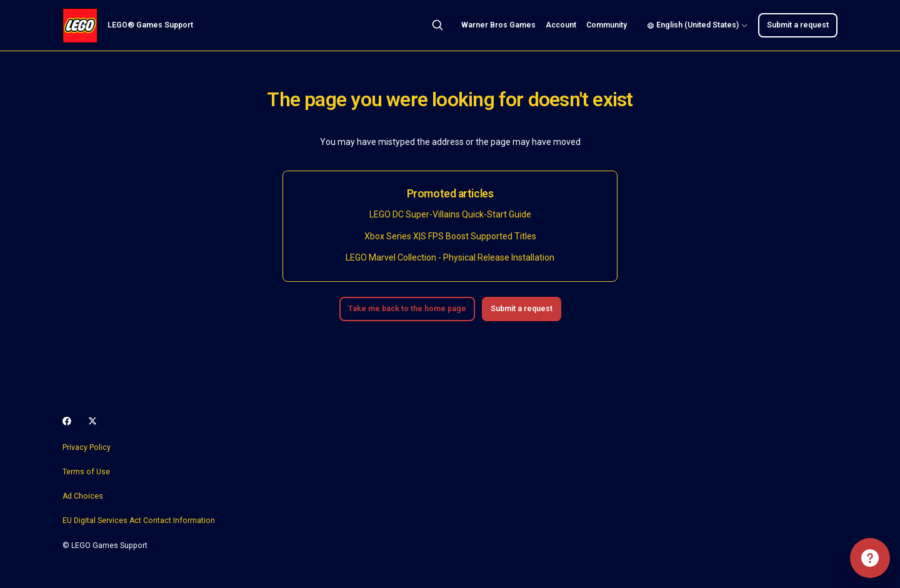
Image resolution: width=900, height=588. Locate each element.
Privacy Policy (87, 447)
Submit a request (798, 25)
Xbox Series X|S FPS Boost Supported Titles (450, 236)
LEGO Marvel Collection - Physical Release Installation (450, 257)
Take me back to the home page (407, 309)
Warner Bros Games (498, 25)
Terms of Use (86, 472)
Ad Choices (83, 496)
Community (607, 25)
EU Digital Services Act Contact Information (139, 521)
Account (561, 25)
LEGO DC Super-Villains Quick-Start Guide (450, 214)
